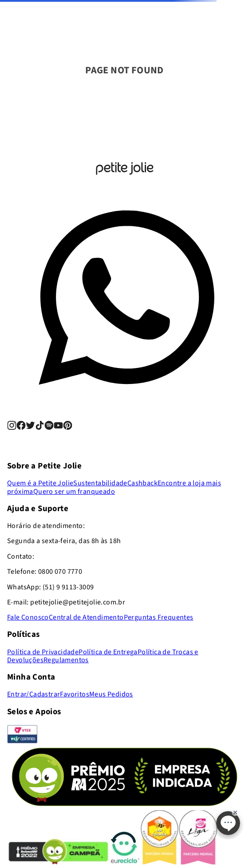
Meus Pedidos (111, 694)
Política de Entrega (108, 652)
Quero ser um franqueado (74, 492)
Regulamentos (66, 660)
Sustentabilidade (100, 483)
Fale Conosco (28, 617)
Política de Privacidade (43, 652)
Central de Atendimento (86, 617)
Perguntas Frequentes (159, 617)
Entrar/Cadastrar (34, 694)
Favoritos (75, 694)
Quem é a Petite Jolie (40, 483)
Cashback (142, 483)
